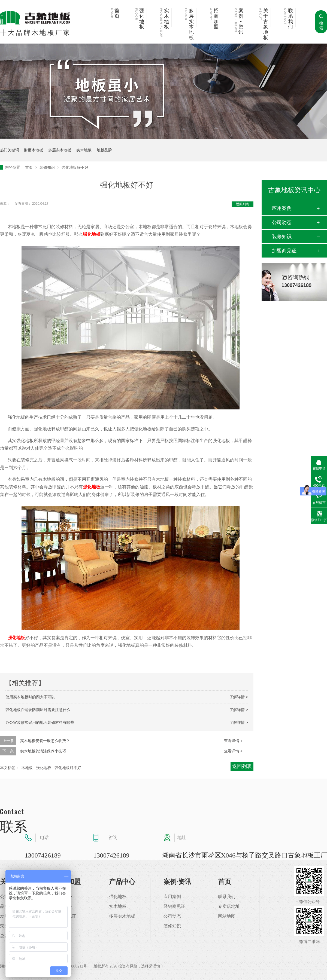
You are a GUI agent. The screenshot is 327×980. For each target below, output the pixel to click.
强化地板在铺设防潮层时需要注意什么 (38, 710)
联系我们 (290, 19)
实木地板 (166, 19)
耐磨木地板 (34, 150)
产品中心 (122, 882)
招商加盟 (216, 19)
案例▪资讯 (241, 22)
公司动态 (282, 222)
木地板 (27, 768)
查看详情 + (233, 741)
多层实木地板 (191, 24)
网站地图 (227, 916)
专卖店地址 (229, 906)
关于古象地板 (266, 24)
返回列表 (243, 204)
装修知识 (48, 167)
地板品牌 (104, 150)
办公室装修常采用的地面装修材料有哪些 (40, 722)
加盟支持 (63, 906)
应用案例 (282, 208)
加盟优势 (63, 897)
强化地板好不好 (75, 167)
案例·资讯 (177, 882)
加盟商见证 (284, 251)
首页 (117, 13)
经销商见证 (174, 906)
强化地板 (142, 19)
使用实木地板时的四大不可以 (30, 697)
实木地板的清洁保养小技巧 (43, 751)
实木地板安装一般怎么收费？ (45, 741)
